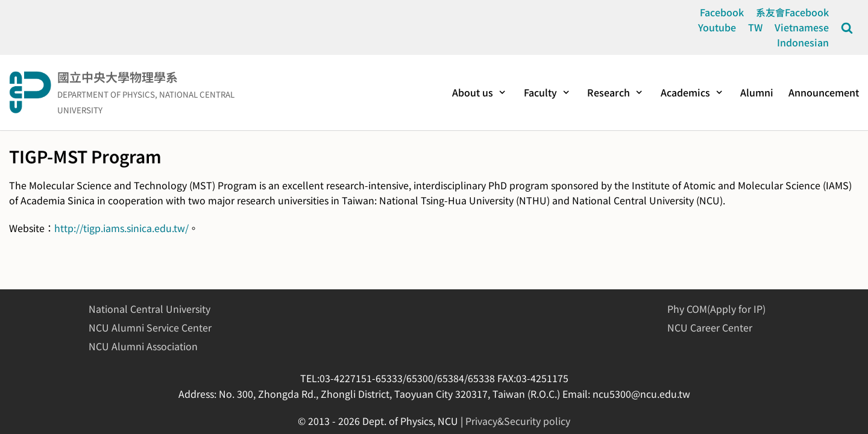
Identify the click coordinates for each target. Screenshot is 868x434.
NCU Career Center (710, 327)
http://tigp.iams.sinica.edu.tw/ (121, 228)
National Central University (149, 309)
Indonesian (803, 42)
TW (755, 27)
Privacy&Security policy (518, 421)
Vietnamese (802, 27)
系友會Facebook (792, 12)
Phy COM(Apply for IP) (716, 309)
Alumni (757, 92)
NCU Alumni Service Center (150, 327)
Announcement (824, 92)
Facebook (722, 12)
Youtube (717, 27)
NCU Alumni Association (143, 346)
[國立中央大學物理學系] (145, 93)
